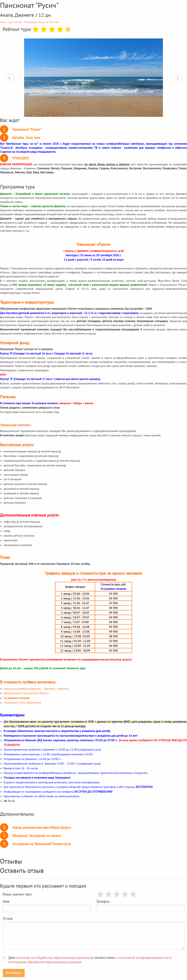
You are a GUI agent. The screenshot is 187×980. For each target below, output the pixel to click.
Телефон (103, 901)
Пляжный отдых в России (41, 22)
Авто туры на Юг (11, 22)
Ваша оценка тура (17, 894)
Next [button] (177, 78)
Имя (6, 901)
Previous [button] (10, 78)
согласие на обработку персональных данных (53, 958)
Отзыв (8, 918)
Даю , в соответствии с (90, 960)
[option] (93, 78)
